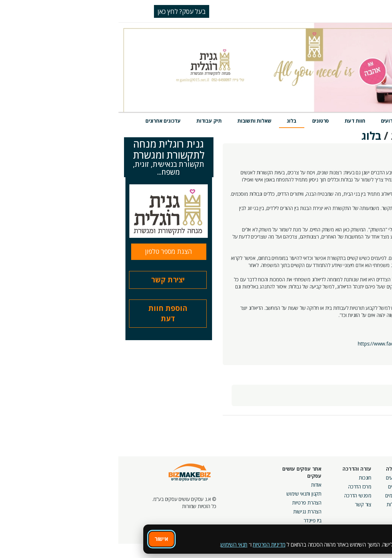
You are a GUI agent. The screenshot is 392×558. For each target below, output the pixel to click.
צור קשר (245, 504)
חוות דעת (236, 121)
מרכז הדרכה (241, 487)
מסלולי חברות (318, 478)
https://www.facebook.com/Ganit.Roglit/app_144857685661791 (310, 344)
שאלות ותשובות (136, 121)
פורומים (274, 495)
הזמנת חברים (369, 495)
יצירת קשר (50, 280)
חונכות (247, 478)
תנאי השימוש (116, 544)
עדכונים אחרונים (45, 121)
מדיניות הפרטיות (151, 544)
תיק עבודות (91, 121)
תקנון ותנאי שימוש (186, 494)
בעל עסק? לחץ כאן (63, 11)
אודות (198, 485)
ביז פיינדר (194, 520)
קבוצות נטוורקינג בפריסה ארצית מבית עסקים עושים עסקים (307, 503)
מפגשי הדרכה (239, 495)
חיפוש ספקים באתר (362, 478)
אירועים (271, 121)
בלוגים (276, 487)
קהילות (275, 504)
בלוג (173, 121)
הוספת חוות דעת (50, 313)
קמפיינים (323, 487)
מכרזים (325, 519)
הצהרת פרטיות (189, 503)
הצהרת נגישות (189, 511)
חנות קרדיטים (368, 487)
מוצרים (302, 121)
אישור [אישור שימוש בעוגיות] (43, 539)
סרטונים (202, 121)
